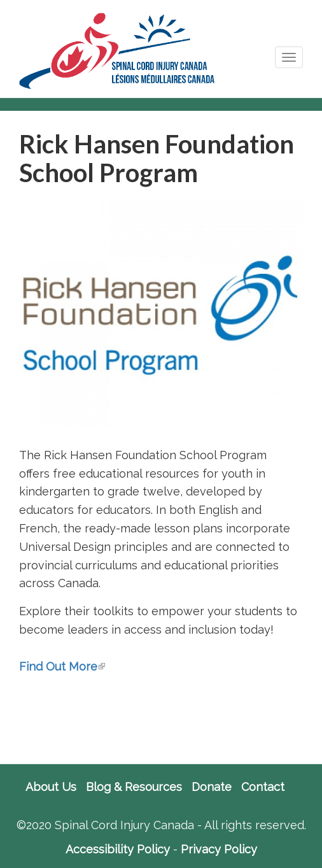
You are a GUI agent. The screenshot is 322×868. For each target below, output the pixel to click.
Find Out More (62, 666)
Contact (263, 787)
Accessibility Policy (118, 849)
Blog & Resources (134, 787)
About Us (51, 787)
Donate (212, 787)
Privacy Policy (219, 849)
